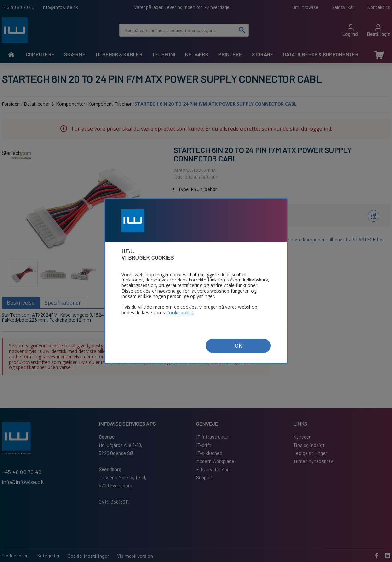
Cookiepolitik (180, 313)
